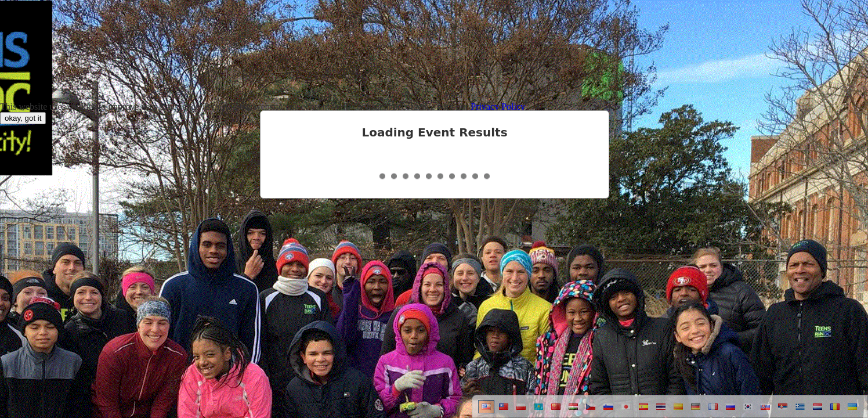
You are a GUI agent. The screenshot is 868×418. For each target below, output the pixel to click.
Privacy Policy (498, 107)
